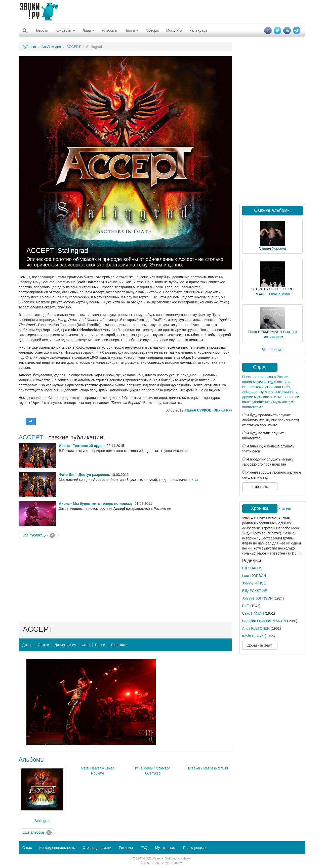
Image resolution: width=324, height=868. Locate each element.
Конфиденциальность (57, 848)
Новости (41, 30)
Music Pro (174, 30)
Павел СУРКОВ (198, 410)
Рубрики (29, 47)
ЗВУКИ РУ (222, 410)
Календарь (198, 30)
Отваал (265, 248)
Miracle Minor (280, 294)
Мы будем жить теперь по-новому (103, 504)
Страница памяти (97, 848)
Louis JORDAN (254, 576)
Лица (88, 30)
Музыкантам (165, 848)
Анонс (64, 446)
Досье (27, 645)
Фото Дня (67, 475)
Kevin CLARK (253, 636)
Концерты (65, 30)
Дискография (65, 645)
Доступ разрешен (94, 475)
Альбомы (109, 30)
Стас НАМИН (253, 613)
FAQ (144, 848)
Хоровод (279, 248)
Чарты (131, 30)
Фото (86, 645)
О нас (27, 848)
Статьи (43, 645)
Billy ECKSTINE (255, 591)
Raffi (246, 606)
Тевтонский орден (89, 446)
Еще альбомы (37, 833)
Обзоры (152, 30)
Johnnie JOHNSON (257, 598)
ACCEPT (74, 47)
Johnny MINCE (254, 583)
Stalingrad (73, 251)
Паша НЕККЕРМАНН (265, 332)
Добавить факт (260, 645)
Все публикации (39, 535)
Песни (100, 645)
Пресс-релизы (195, 848)
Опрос (260, 367)
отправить (260, 487)
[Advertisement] (162, 11)
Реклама (126, 848)
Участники (119, 645)
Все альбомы (272, 350)
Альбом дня (51, 47)
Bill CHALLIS (252, 568)
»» (187, 451)
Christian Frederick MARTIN (264, 621)
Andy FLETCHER (256, 628)
